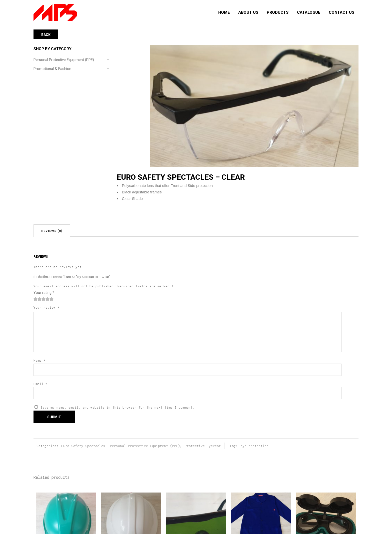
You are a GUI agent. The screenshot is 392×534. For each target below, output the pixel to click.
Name (39, 360)
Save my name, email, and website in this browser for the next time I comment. (117, 407)
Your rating (44, 293)
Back (46, 35)
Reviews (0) (52, 231)
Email (40, 384)
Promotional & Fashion (52, 69)
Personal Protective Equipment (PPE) (64, 60)
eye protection (254, 446)
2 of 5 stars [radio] (37, 299)
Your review (46, 307)
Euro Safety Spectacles (83, 446)
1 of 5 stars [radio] (35, 299)
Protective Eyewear (203, 446)
